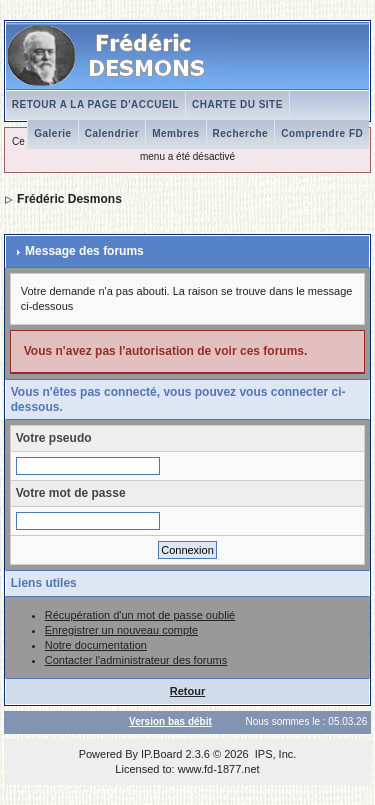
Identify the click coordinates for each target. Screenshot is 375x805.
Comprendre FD (322, 133)
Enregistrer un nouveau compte (121, 630)
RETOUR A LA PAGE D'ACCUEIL (95, 104)
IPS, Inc (274, 754)
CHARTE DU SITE (237, 104)
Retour (187, 691)
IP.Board (161, 754)
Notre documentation (96, 645)
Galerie (52, 133)
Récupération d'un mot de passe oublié (140, 615)
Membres (175, 133)
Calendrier (112, 133)
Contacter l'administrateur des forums (136, 660)
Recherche (241, 133)
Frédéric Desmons (69, 199)
